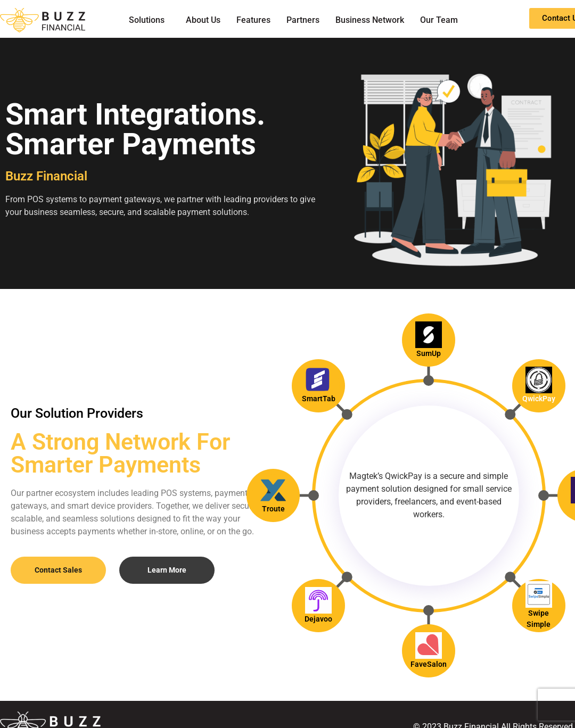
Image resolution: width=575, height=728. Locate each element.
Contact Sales (58, 570)
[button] (149, 20)
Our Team (439, 20)
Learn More (167, 570)
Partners (303, 20)
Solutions (147, 20)
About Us (203, 20)
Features (253, 20)
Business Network (370, 20)
